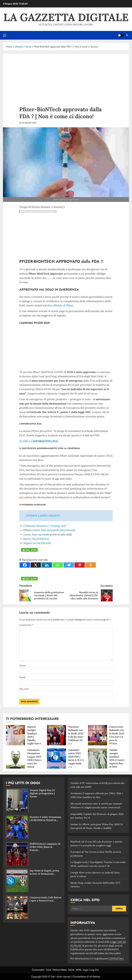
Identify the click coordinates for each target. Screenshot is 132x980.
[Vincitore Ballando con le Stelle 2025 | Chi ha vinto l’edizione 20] (57, 735)
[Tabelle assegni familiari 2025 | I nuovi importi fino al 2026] (97, 758)
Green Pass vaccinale (36, 534)
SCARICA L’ (39, 441)
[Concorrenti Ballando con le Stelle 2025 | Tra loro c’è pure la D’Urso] (97, 735)
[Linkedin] (47, 565)
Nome (23, 665)
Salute (28, 47)
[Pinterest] (80, 565)
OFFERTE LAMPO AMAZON (43, 516)
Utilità (79, 970)
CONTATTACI (116, 958)
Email (22, 677)
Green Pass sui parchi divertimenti (54, 530)
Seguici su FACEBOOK (37, 543)
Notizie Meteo (60, 970)
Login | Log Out (91, 970)
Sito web (24, 689)
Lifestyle (19, 47)
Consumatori (38, 970)
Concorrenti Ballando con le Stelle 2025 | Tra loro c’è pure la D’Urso (117, 735)
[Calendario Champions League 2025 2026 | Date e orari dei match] (15, 758)
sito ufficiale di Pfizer (60, 305)
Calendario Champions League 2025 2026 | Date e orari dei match (34, 758)
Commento (26, 625)
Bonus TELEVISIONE (36, 539)
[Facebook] (25, 565)
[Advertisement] (66, 76)
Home (9, 47)
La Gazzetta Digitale (66, 17)
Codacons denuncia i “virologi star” (45, 526)
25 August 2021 (29, 123)
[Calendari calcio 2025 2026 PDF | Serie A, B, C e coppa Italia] (57, 758)
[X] (36, 565)
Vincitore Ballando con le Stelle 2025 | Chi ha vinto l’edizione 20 (76, 733)
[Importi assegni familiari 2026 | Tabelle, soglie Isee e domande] (15, 735)
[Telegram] (69, 565)
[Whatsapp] (58, 565)
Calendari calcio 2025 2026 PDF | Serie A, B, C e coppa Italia (76, 757)
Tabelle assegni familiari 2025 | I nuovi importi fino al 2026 (117, 758)
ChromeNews (79, 977)
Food (49, 970)
